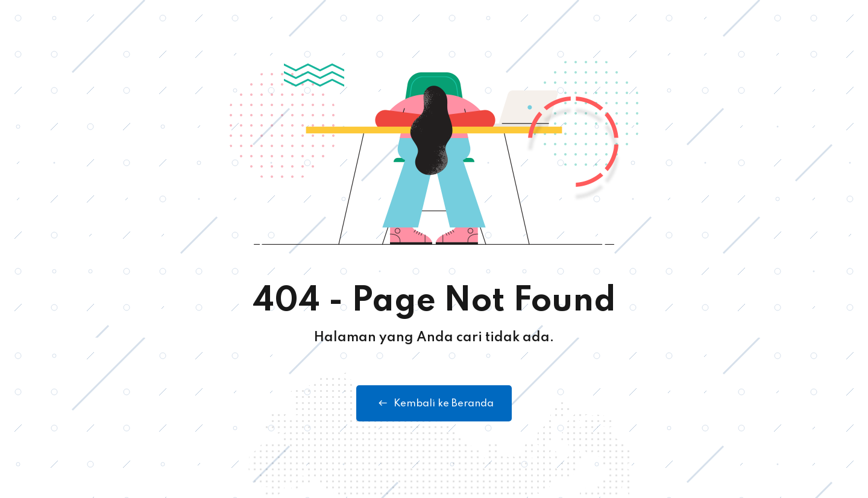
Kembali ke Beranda (434, 403)
